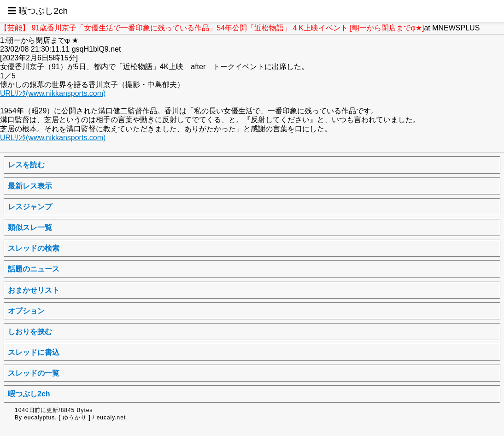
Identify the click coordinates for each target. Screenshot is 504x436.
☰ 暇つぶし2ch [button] (38, 11)
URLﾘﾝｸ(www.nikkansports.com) (53, 93)
